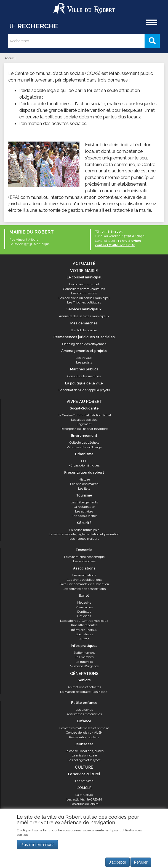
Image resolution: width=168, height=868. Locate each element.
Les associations (84, 575)
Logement (84, 424)
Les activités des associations (84, 589)
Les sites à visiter (84, 516)
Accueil (10, 58)
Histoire (84, 479)
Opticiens (84, 616)
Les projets (84, 362)
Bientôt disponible (84, 330)
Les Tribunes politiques (84, 302)
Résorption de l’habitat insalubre (84, 429)
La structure (84, 795)
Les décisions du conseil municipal (84, 298)
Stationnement (84, 653)
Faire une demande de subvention (84, 584)
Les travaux (84, 358)
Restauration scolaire (84, 737)
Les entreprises (84, 561)
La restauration (84, 507)
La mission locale (84, 755)
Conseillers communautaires (84, 289)
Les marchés (84, 657)
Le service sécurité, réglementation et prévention (84, 534)
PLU (84, 461)
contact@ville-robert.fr (115, 245)
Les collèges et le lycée (84, 760)
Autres (84, 639)
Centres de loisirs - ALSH (84, 733)
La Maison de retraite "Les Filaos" (84, 692)
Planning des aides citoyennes (84, 344)
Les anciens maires (84, 484)
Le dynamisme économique (84, 557)
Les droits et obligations (84, 580)
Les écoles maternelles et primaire (84, 728)
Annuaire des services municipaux (84, 316)
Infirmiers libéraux (84, 630)
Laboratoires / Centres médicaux (84, 621)
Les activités (84, 511)
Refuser (141, 862)
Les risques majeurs (84, 539)
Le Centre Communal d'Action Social (84, 415)
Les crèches (84, 710)
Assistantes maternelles (84, 714)
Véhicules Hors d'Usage (84, 447)
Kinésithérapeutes (84, 625)
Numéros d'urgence (84, 666)
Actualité (84, 263)
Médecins (84, 603)
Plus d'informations (37, 845)
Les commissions (84, 293)
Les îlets (84, 489)
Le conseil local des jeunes (84, 751)
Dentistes (84, 612)
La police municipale (84, 530)
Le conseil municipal (84, 284)
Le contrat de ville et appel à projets (84, 390)
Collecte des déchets (84, 443)
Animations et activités (84, 687)
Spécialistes (84, 634)
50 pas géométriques (84, 465)
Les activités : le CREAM (84, 799)
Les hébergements (84, 502)
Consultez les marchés (84, 376)
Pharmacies (84, 607)
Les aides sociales (84, 420)
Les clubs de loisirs (84, 804)
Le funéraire (84, 662)
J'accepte (118, 862)
